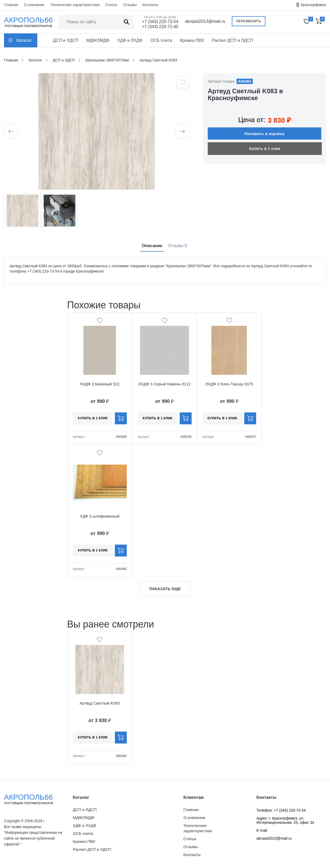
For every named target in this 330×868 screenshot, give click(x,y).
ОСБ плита (161, 40)
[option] (97, 131)
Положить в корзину (265, 134)
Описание (152, 246)
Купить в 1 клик (265, 149)
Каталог (24, 40)
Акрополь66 (33, 799)
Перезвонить (249, 21)
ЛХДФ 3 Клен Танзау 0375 (229, 384)
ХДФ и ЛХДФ (130, 40)
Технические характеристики (75, 5)
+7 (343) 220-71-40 (160, 27)
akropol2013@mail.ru (205, 21)
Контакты (150, 5)
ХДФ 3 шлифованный (100, 516)
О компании (34, 5)
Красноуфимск (313, 5)
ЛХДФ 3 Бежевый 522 (100, 384)
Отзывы (130, 5)
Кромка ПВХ (192, 40)
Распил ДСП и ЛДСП (232, 40)
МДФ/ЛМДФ (98, 40)
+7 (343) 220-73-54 (160, 22)
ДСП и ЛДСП (66, 40)
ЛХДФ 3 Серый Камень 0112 (165, 384)
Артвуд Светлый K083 (100, 703)
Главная (11, 5)
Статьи (111, 5)
